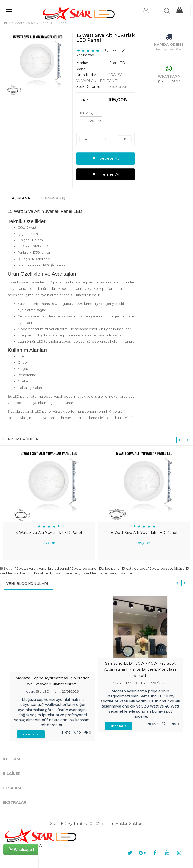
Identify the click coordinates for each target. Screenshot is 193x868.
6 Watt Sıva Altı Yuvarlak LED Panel (144, 533)
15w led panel (110, 568)
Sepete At (106, 158)
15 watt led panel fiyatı (98, 573)
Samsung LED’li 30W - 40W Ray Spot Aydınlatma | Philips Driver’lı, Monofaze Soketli (140, 669)
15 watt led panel (84, 568)
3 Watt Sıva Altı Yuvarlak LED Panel (49, 533)
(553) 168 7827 (169, 81)
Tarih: (57, 692)
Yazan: (30, 692)
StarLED (43, 691)
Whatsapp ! (21, 849)
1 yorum (111, 50)
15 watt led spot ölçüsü (166, 568)
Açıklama (21, 198)
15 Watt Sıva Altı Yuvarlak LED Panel (39, 23)
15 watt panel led (66, 573)
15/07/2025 (158, 683)
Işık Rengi (87, 113)
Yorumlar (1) (53, 198)
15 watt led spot (134, 568)
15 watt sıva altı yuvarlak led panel (42, 568)
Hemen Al (106, 174)
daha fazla (31, 734)
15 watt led (42, 573)
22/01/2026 (70, 691)
